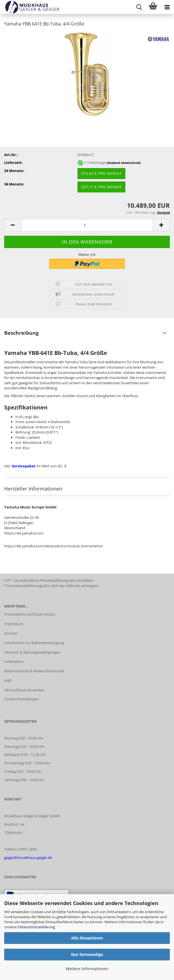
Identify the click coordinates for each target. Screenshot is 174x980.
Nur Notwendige (87, 954)
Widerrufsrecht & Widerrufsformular (34, 671)
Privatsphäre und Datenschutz (30, 614)
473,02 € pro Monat (101, 173)
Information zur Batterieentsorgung (34, 643)
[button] (13, 225)
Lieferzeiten (14, 661)
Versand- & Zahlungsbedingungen (32, 652)
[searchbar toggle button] (139, 7)
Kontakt (11, 633)
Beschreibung (21, 333)
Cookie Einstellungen (22, 699)
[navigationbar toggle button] (167, 7)
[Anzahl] (87, 225)
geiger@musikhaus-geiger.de (28, 858)
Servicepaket (24, 466)
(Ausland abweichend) (124, 163)
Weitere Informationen (87, 969)
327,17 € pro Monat (101, 187)
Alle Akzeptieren (87, 938)
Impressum (14, 624)
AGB (8, 680)
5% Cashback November (24, 690)
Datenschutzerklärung (36, 927)
